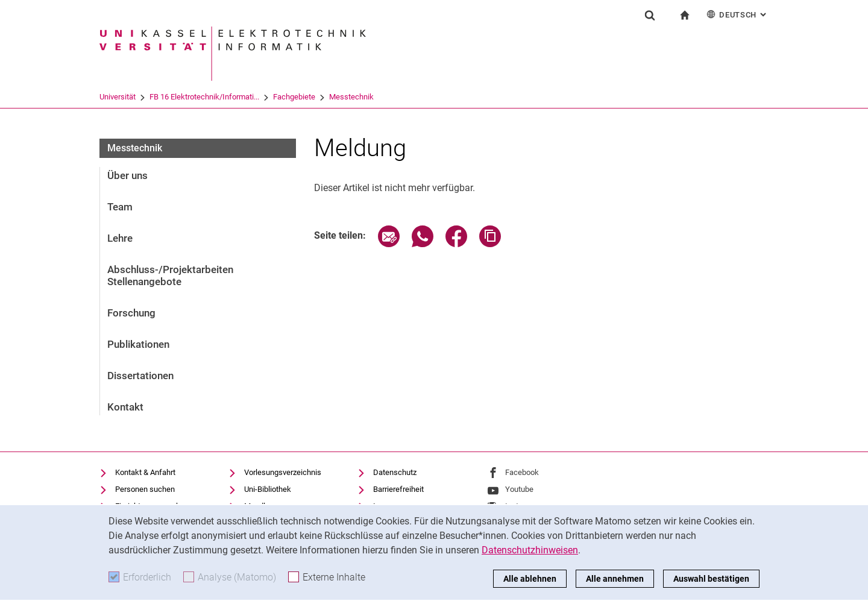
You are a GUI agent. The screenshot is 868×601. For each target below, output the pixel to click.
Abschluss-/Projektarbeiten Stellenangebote (170, 275)
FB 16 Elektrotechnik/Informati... (204, 97)
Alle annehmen (615, 579)
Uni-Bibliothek (268, 489)
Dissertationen (140, 376)
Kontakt (125, 407)
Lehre (120, 238)
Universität (118, 97)
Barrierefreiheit (398, 489)
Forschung (131, 313)
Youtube (519, 489)
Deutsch (737, 14)
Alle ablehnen (530, 579)
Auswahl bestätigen (711, 579)
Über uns (127, 175)
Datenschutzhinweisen (530, 550)
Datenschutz (395, 472)
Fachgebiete (294, 97)
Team (120, 207)
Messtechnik (351, 97)
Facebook (522, 472)
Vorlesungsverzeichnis (283, 472)
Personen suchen (145, 489)
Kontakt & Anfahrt (145, 472)
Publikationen (138, 344)
